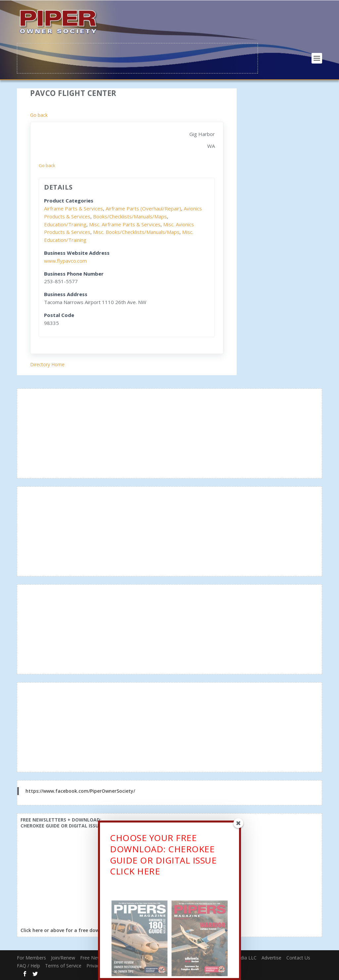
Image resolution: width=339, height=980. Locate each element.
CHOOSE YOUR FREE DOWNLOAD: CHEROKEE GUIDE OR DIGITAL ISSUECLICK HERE (163, 856)
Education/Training (65, 224)
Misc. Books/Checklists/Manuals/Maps (136, 232)
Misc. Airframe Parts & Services (125, 224)
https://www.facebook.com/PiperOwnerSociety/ (80, 791)
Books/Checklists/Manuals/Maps (130, 216)
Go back (39, 115)
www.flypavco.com (65, 260)
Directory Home (47, 364)
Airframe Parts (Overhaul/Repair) (143, 208)
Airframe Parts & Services (73, 208)
